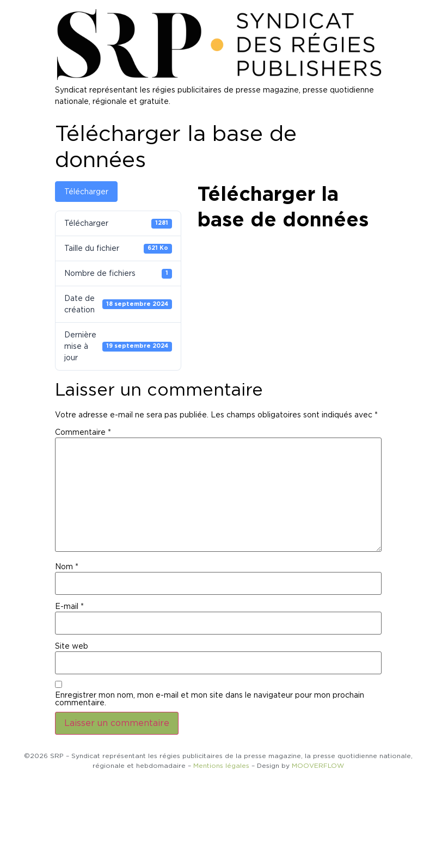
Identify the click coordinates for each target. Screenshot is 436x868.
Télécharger (86, 192)
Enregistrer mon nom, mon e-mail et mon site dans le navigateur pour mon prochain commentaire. (210, 699)
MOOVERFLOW (318, 765)
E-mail (69, 606)
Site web (72, 646)
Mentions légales (221, 765)
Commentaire (83, 432)
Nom (67, 567)
